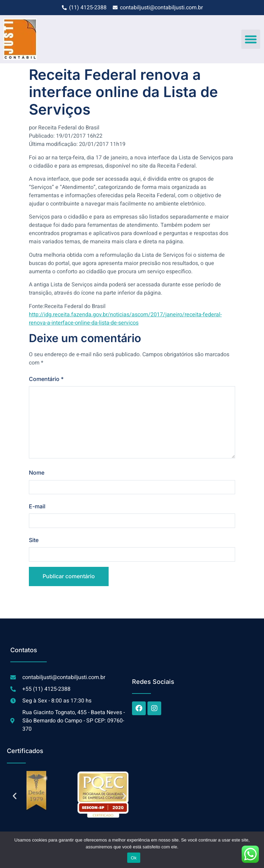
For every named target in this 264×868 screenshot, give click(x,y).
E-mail (37, 507)
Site (34, 540)
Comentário (46, 379)
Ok (134, 858)
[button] (251, 39)
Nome (37, 473)
